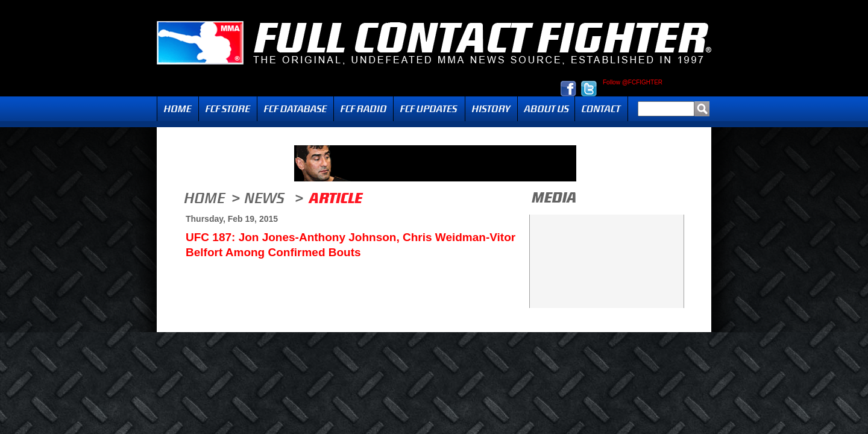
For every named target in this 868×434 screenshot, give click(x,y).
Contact (601, 109)
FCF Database (295, 109)
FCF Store (228, 109)
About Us (546, 109)
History (491, 109)
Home (178, 109)
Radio (363, 109)
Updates (429, 109)
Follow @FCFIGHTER (633, 83)
